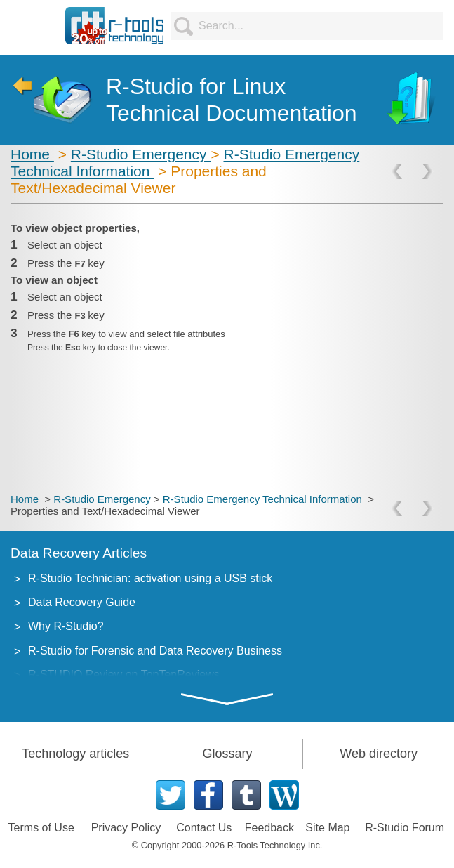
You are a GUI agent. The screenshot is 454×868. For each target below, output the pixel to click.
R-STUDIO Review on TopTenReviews (124, 675)
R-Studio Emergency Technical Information (264, 499)
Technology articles (75, 754)
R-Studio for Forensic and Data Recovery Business (155, 651)
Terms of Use (41, 828)
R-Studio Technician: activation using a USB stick (150, 578)
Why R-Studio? (66, 626)
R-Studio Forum (405, 828)
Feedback (269, 828)
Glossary (227, 754)
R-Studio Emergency (141, 154)
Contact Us (204, 828)
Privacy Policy (126, 828)
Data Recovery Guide (82, 602)
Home (32, 154)
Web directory (379, 754)
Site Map (327, 828)
